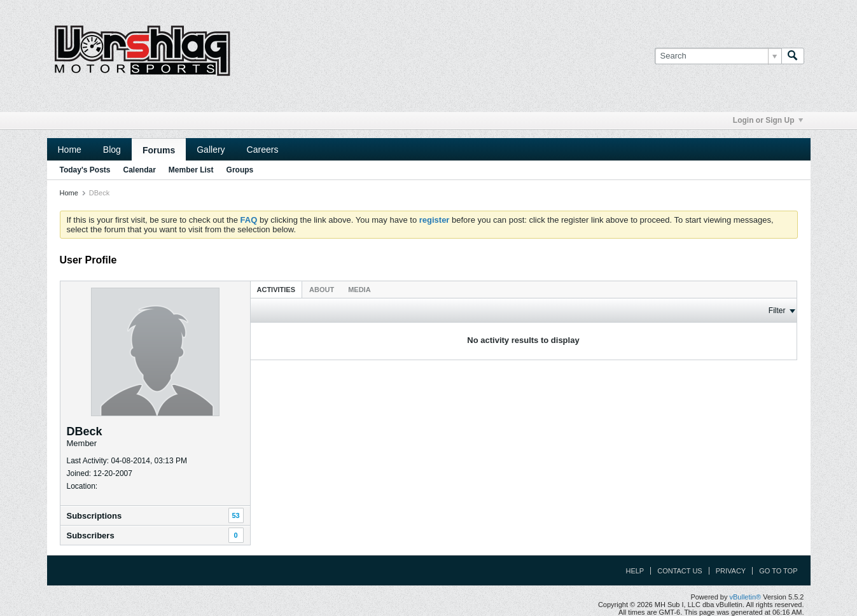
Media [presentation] (359, 290)
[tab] (276, 289)
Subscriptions (94, 516)
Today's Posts (85, 170)
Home (70, 150)
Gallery (211, 150)
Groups (240, 170)
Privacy (731, 571)
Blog (112, 150)
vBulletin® (746, 597)
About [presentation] (322, 290)
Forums (159, 150)
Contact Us (680, 571)
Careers (263, 150)
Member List (191, 170)
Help (635, 571)
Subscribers (91, 535)
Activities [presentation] (276, 290)
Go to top (778, 571)
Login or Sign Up (768, 120)
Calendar (140, 170)
